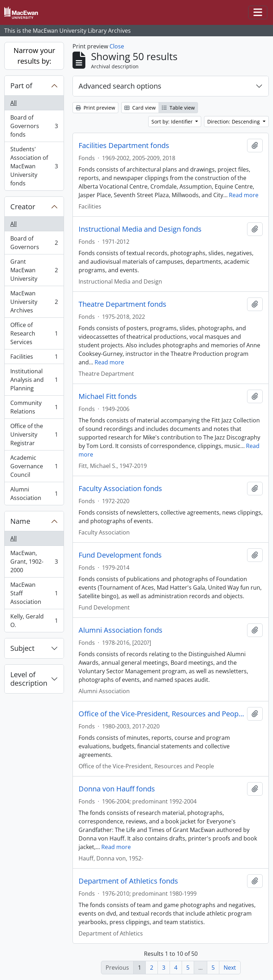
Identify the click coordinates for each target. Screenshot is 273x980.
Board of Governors (34, 243)
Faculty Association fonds (120, 489)
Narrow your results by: (34, 56)
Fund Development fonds (120, 555)
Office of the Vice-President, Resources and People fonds (161, 714)
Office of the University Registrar (34, 434)
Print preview (95, 108)
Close (117, 46)
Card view (140, 108)
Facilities (34, 358)
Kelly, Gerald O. (34, 621)
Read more (244, 195)
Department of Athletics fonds (128, 881)
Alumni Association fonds (121, 630)
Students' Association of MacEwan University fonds (34, 166)
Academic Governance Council (34, 466)
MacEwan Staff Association (34, 593)
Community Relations (34, 407)
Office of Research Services (34, 333)
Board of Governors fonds (34, 126)
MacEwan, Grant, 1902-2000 (34, 562)
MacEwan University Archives (34, 302)
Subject (22, 648)
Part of (21, 86)
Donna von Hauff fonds (117, 789)
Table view (178, 108)
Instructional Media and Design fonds (140, 229)
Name (20, 521)
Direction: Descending (234, 122)
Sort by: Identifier (173, 122)
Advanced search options (120, 86)
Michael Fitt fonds (108, 396)
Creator (23, 207)
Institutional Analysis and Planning (34, 380)
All (14, 103)
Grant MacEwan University (34, 270)
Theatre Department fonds (122, 304)
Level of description (29, 679)
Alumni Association (34, 494)
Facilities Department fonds (124, 146)
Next (230, 968)
